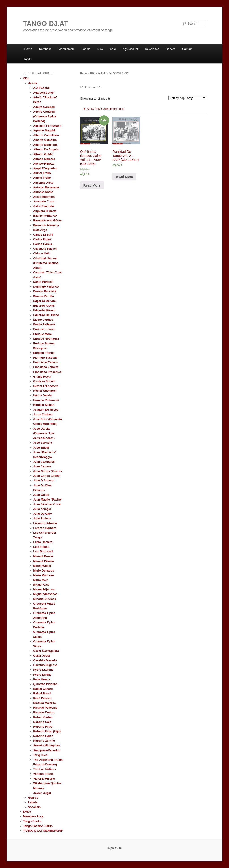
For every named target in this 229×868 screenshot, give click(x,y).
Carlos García (43, 244)
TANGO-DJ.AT (46, 23)
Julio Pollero (42, 518)
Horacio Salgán (44, 405)
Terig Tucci (41, 755)
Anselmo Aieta (43, 183)
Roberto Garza (43, 736)
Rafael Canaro (43, 689)
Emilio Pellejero (44, 324)
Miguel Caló (41, 585)
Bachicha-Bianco (45, 216)
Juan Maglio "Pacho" (48, 500)
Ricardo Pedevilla (45, 708)
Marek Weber (42, 566)
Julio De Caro (42, 514)
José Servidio (43, 443)
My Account (130, 49)
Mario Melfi (41, 580)
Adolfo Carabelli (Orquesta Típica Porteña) (45, 116)
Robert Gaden (43, 717)
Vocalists (34, 807)
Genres (33, 798)
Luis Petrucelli (43, 551)
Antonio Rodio (43, 192)
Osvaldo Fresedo (45, 660)
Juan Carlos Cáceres (48, 471)
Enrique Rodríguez (46, 339)
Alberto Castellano (46, 135)
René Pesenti (42, 698)
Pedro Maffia (42, 675)
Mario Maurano (43, 575)
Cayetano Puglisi (45, 249)
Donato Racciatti (45, 291)
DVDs (27, 812)
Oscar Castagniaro (46, 651)
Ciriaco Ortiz (42, 253)
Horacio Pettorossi (46, 400)
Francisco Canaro (45, 362)
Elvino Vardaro (43, 320)
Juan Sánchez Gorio (47, 504)
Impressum (114, 848)
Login (28, 59)
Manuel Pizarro (43, 561)
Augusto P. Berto (45, 211)
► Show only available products (104, 109)
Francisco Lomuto (46, 367)
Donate (170, 49)
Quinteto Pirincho (45, 684)
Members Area (33, 816)
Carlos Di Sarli (43, 235)
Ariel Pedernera (44, 197)
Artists (102, 73)
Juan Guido (41, 495)
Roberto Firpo (43, 727)
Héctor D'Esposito (46, 386)
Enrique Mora (42, 334)
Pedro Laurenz (43, 670)
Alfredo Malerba (44, 159)
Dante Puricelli (43, 282)
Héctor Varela (42, 395)
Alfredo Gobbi (43, 154)
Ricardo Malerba (44, 703)
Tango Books (32, 821)
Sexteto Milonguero (47, 745)
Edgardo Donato (44, 301)
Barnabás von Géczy (47, 220)
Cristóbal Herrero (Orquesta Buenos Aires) (46, 263)
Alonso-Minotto (44, 164)
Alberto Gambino (45, 140)
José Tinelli (41, 448)
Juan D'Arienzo (44, 480)
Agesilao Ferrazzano (47, 126)
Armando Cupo (44, 201)
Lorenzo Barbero (45, 528)
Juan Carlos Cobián (47, 476)
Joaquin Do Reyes (46, 410)
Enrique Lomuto (44, 329)
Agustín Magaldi (44, 130)
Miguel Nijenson (44, 589)
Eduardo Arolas (44, 306)
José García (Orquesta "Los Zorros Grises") (44, 433)
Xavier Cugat (42, 793)
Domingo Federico (46, 287)
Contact (187, 49)
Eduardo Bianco (44, 310)
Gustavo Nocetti (44, 381)
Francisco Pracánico (47, 372)
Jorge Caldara (43, 414)
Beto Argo (40, 230)
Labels (86, 49)
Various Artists (43, 774)
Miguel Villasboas (45, 594)
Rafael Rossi (42, 693)
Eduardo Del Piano (46, 315)
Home (28, 49)
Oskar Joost (41, 656)
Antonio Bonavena (46, 187)
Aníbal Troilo (42, 173)
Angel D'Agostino (45, 168)
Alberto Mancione (45, 145)
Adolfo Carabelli (44, 107)
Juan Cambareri (44, 462)
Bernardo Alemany (46, 225)
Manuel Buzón (43, 556)
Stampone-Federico (47, 750)
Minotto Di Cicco (45, 599)
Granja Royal (42, 377)
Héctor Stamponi (45, 391)
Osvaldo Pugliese (45, 665)
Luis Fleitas (41, 547)
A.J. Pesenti (41, 88)
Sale (113, 49)
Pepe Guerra (42, 679)
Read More (92, 185)
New (100, 49)
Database (45, 49)
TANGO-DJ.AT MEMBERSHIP (43, 831)
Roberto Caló (42, 722)
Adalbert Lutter (43, 93)
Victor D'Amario (44, 779)
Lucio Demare (43, 542)
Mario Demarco (44, 570)
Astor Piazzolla (43, 206)
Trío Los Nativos (44, 769)
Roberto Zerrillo (44, 741)
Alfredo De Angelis (46, 149)
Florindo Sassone (45, 358)
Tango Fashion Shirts (38, 826)
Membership (67, 49)
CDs (93, 73)
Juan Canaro (42, 466)
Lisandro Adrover (45, 523)
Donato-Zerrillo (43, 296)
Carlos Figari (42, 239)
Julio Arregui (42, 509)
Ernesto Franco (44, 353)
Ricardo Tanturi (44, 712)
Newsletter (152, 49)
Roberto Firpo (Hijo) (47, 731)
